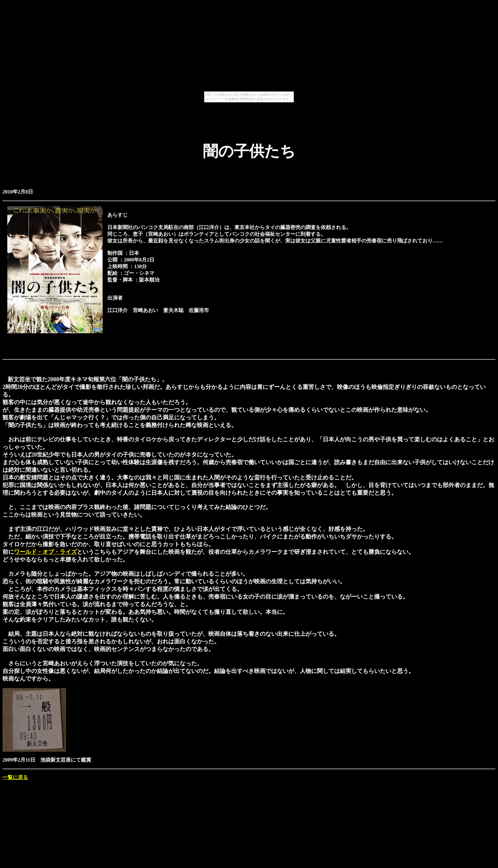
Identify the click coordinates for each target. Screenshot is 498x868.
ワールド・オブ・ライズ (45, 552)
